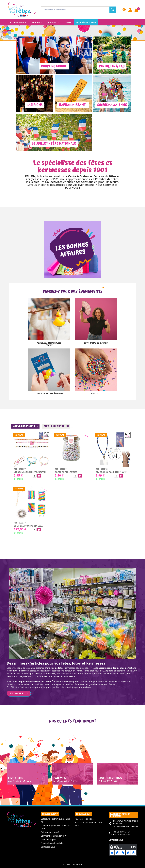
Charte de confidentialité (52, 843)
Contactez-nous (48, 847)
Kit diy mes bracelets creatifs (30, 472)
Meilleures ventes (56, 426)
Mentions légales (49, 839)
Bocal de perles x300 (66, 472)
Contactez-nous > (117, 840)
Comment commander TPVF (54, 836)
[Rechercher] (77, 10)
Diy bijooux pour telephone (111, 472)
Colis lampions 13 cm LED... (28, 526)
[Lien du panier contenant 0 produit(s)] (136, 10)
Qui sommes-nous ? (50, 832)
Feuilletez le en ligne (84, 819)
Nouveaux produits (25, 426)
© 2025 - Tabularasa (72, 865)
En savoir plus (19, 693)
